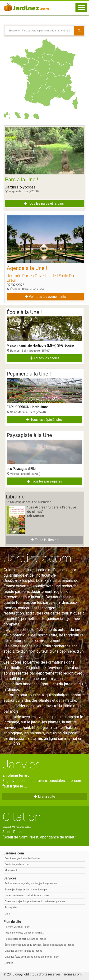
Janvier (21, 764)
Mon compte (11, 870)
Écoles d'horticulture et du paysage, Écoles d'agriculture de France (39, 945)
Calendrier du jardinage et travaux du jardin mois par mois (35, 901)
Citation (22, 817)
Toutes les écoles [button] (45, 358)
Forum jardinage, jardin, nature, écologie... (27, 890)
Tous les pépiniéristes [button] (44, 420)
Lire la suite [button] (44, 797)
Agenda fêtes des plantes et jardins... (24, 933)
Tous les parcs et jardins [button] (44, 203)
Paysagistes (11, 907)
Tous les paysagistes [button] (44, 481)
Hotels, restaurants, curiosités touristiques (27, 896)
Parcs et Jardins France (17, 927)
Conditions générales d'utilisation (22, 858)
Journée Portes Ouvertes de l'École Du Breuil (40, 278)
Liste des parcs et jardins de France (23, 951)
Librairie (9, 963)
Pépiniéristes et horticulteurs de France (25, 939)
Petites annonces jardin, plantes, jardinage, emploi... (32, 883)
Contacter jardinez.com (17, 864)
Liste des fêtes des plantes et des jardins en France (32, 957)
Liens (8, 914)
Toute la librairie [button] (44, 540)
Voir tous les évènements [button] (45, 297)
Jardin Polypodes (20, 187)
